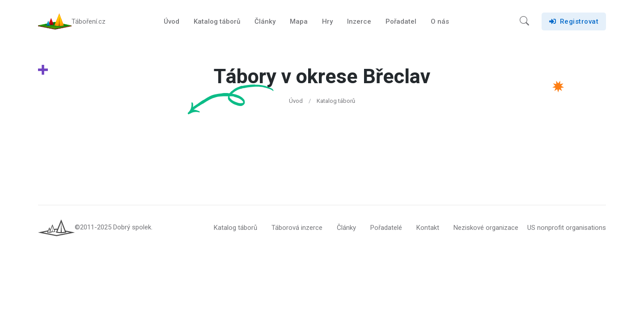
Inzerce (359, 21)
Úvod (172, 21)
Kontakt (428, 228)
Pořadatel (401, 21)
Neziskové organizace (486, 228)
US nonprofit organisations (567, 228)
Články (265, 21)
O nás (440, 21)
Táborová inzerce (297, 228)
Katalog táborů (217, 21)
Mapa (299, 21)
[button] (524, 21)
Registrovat (574, 21)
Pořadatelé (386, 228)
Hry (327, 21)
